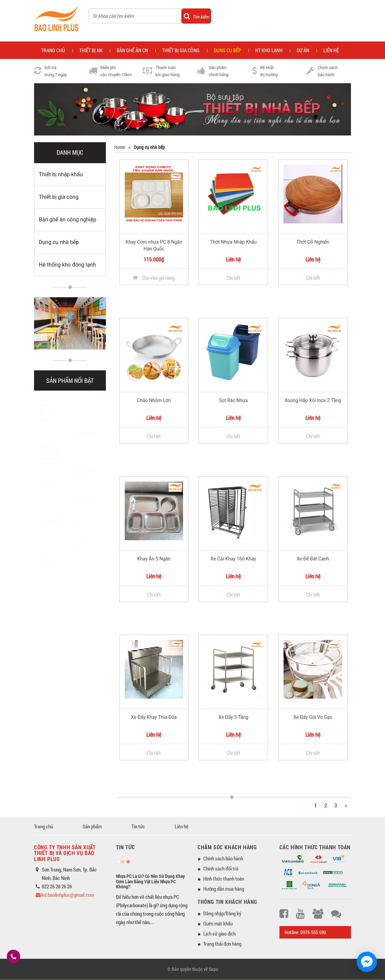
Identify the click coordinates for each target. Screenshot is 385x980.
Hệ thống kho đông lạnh (67, 265)
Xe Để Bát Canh (313, 559)
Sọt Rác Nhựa (233, 400)
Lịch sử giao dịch (219, 933)
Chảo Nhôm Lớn (154, 400)
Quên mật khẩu (218, 923)
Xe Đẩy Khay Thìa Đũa (154, 717)
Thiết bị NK (91, 50)
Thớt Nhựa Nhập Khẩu (233, 242)
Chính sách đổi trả (221, 868)
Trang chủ (43, 826)
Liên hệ (182, 826)
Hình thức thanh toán (224, 879)
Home (120, 147)
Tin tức (138, 826)
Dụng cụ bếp (227, 50)
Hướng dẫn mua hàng (224, 889)
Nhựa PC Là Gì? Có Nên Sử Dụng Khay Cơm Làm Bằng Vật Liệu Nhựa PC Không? (150, 881)
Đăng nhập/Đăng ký (222, 913)
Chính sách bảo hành (223, 858)
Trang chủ (53, 50)
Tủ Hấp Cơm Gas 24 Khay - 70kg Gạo (83, 443)
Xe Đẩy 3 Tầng (233, 717)
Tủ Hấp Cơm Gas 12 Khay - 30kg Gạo (83, 407)
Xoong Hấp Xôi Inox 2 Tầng (313, 400)
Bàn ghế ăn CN (132, 50)
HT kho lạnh (269, 50)
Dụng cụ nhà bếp (59, 242)
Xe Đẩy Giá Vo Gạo (313, 717)
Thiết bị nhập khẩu (61, 174)
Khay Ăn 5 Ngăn (154, 559)
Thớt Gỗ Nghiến (313, 242)
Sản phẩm (92, 826)
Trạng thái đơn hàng (222, 944)
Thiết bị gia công (181, 50)
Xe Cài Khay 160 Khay (233, 559)
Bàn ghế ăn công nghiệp (68, 220)
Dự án (303, 50)
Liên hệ (331, 50)
